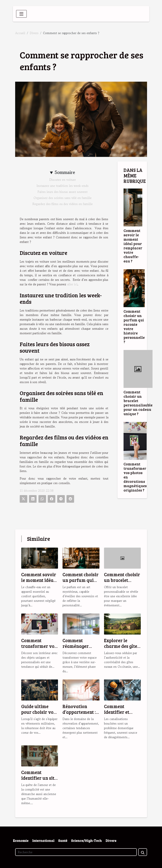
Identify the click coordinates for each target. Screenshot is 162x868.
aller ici (72, 284)
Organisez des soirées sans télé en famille (63, 198)
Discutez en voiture (63, 180)
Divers (34, 33)
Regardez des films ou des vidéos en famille (63, 204)
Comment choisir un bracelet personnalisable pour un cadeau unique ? (138, 403)
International (43, 841)
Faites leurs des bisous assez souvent (63, 192)
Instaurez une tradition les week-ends (63, 186)
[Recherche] (76, 852)
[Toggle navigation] (21, 14)
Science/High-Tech (86, 841)
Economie (21, 841)
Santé (63, 841)
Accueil (20, 33)
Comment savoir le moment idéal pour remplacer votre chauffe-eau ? (133, 246)
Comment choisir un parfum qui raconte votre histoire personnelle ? (134, 326)
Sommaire (65, 172)
